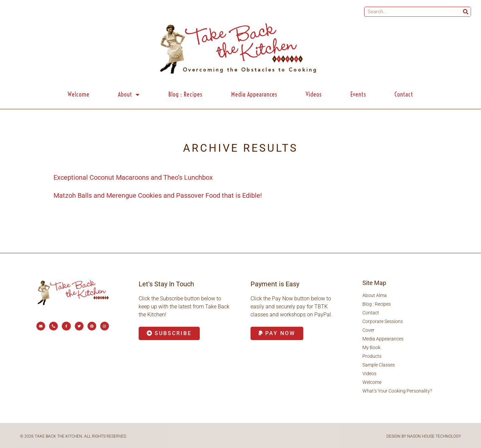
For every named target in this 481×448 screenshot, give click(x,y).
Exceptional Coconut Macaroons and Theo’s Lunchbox (133, 177)
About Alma (375, 295)
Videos (314, 94)
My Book (371, 347)
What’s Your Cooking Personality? (397, 391)
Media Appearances (254, 94)
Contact (404, 94)
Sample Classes (379, 365)
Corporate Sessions (383, 321)
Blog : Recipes (185, 94)
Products (372, 356)
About (129, 95)
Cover (368, 330)
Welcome (79, 94)
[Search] (466, 12)
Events (358, 94)
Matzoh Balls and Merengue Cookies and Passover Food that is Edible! (158, 195)
